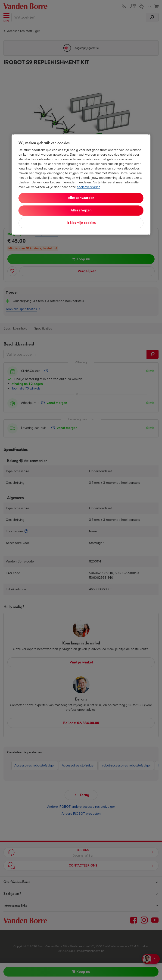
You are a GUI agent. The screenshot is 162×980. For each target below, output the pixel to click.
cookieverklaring (89, 187)
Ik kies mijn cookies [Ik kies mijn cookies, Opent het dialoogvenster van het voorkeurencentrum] (81, 223)
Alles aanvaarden (81, 198)
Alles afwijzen (81, 210)
